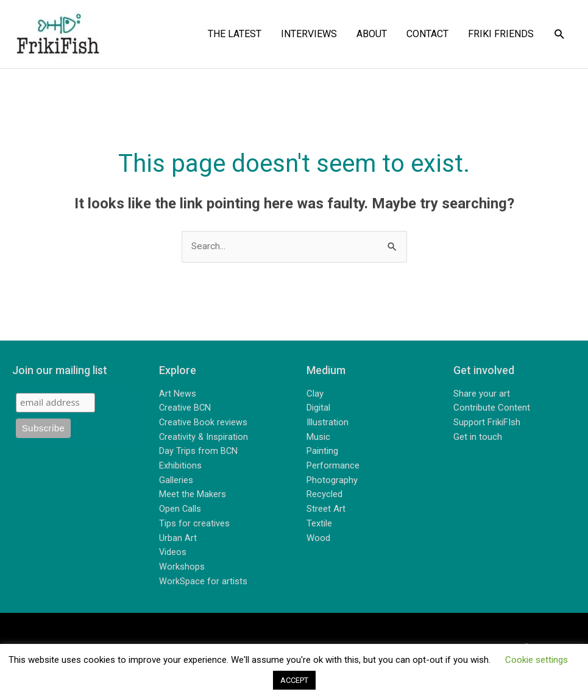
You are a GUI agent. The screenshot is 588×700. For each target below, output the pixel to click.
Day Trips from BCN (199, 452)
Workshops (182, 567)
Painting (322, 452)
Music (318, 437)
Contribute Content (492, 409)
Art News (178, 395)
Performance (333, 467)
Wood (318, 538)
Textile (319, 524)
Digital (318, 409)
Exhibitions (180, 467)
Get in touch (478, 437)
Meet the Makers (193, 495)
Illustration (328, 423)
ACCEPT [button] (294, 680)
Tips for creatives (194, 524)
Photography (332, 481)
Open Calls (180, 509)
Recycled (324, 495)
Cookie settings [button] (537, 660)
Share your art (482, 395)
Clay (315, 395)
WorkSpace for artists (203, 581)
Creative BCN (186, 409)
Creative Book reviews (204, 423)
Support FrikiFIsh (487, 423)
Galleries (176, 481)
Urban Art (178, 538)
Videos (173, 553)
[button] (560, 34)
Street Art (326, 509)
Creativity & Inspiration (204, 437)
